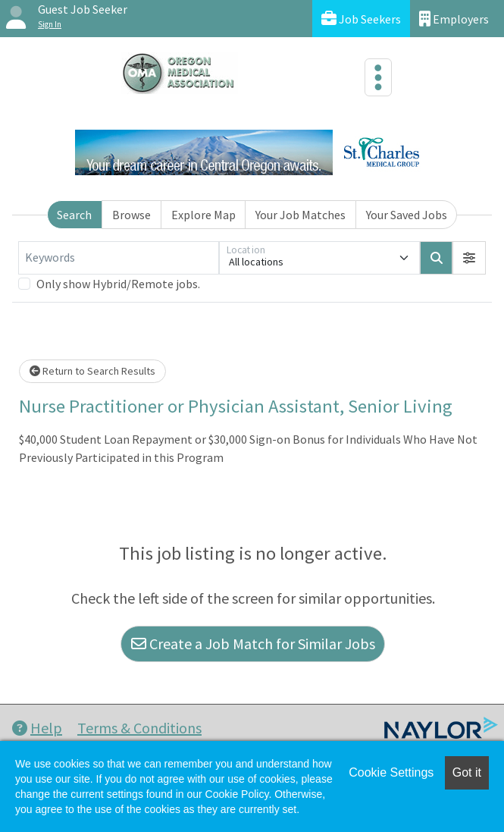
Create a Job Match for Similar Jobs (253, 644)
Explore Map (203, 215)
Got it (467, 772)
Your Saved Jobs (407, 215)
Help (37, 728)
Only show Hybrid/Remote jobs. (118, 284)
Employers (454, 19)
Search (74, 215)
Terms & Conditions (139, 728)
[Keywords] (119, 258)
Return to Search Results (92, 371)
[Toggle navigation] (378, 77)
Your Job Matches (301, 215)
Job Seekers (361, 19)
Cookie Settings (391, 772)
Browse (131, 215)
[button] (469, 258)
